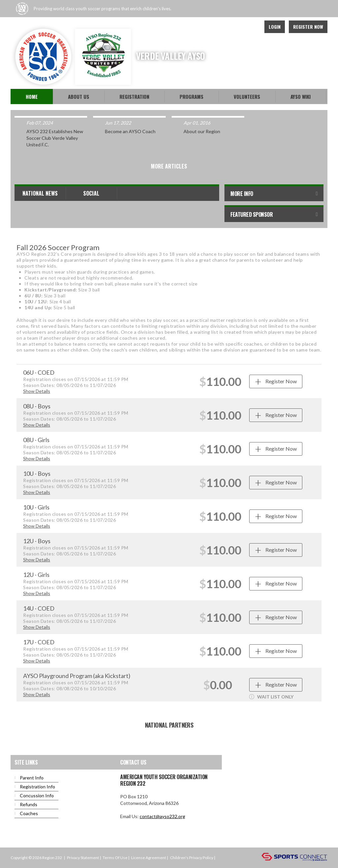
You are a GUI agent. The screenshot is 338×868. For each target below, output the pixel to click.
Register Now (308, 27)
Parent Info (32, 778)
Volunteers (247, 96)
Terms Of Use (115, 858)
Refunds (29, 804)
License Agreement (149, 858)
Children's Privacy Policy (192, 858)
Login (275, 27)
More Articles (169, 166)
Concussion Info (37, 795)
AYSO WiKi (301, 96)
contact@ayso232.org (162, 816)
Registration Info (37, 787)
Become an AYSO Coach (130, 131)
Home (32, 96)
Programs (191, 96)
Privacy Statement (83, 858)
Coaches (29, 813)
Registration (134, 96)
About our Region (202, 131)
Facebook (237, 27)
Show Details (37, 391)
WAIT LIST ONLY (271, 697)
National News (40, 193)
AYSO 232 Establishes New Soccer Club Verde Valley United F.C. (55, 138)
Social (91, 193)
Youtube (252, 27)
